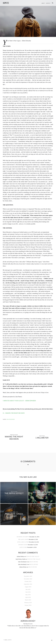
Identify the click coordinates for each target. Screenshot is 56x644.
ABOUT (43, 3)
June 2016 (28, 592)
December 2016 (28, 576)
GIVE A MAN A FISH (23, 542)
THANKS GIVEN (23, 545)
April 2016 (28, 597)
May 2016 (28, 595)
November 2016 (28, 579)
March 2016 (28, 600)
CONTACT (48, 3)
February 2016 (28, 603)
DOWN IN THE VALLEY (33, 556)
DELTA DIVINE (34, 562)
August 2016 (28, 587)
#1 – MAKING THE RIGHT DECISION (14, 413)
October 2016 (28, 581)
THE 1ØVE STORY (23, 539)
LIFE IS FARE (23, 547)
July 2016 (28, 589)
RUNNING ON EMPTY (23, 537)
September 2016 (28, 584)
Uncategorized (11, 419)
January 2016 (28, 605)
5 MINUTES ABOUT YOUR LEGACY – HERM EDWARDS (19, 401)
